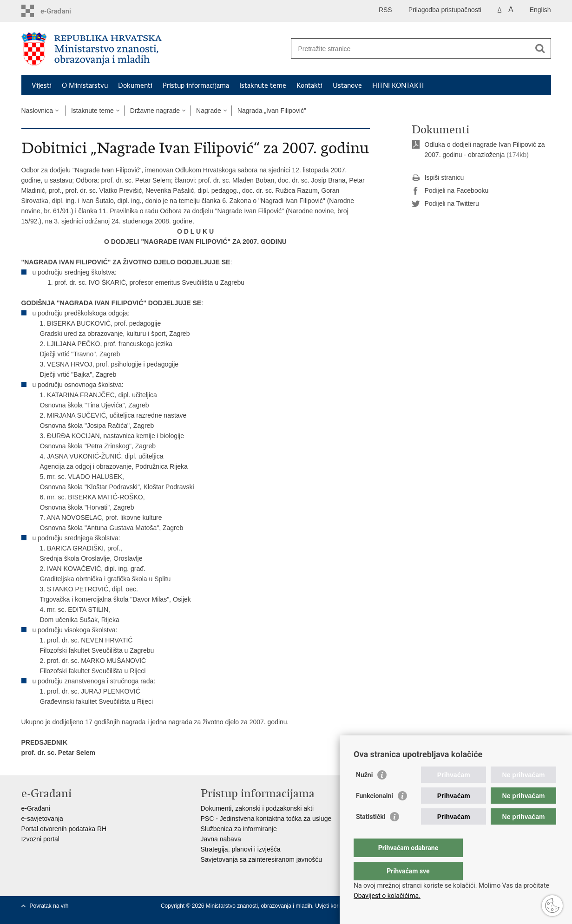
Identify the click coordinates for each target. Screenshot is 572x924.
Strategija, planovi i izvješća (241, 849)
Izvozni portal (40, 839)
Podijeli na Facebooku (450, 191)
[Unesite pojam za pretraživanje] (411, 49)
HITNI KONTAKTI (398, 85)
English (540, 10)
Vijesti (42, 85)
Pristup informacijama (196, 85)
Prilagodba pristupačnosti (445, 10)
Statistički (371, 835)
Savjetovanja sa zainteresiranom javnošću (261, 859)
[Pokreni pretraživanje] (540, 48)
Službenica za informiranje (239, 829)
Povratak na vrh (49, 906)
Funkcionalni (375, 814)
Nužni (364, 793)
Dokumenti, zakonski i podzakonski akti (257, 808)
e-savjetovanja (42, 819)
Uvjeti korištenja (335, 906)
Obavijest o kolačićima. (387, 896)
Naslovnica (37, 111)
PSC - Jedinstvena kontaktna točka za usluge (266, 819)
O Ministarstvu (85, 85)
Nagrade (209, 111)
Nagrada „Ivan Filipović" (272, 111)
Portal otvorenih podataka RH (64, 829)
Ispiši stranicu (438, 178)
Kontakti (309, 85)
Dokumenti (135, 85)
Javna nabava (221, 839)
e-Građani (36, 808)
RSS (385, 10)
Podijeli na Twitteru (445, 204)
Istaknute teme (263, 85)
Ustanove (347, 85)
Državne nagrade (155, 111)
